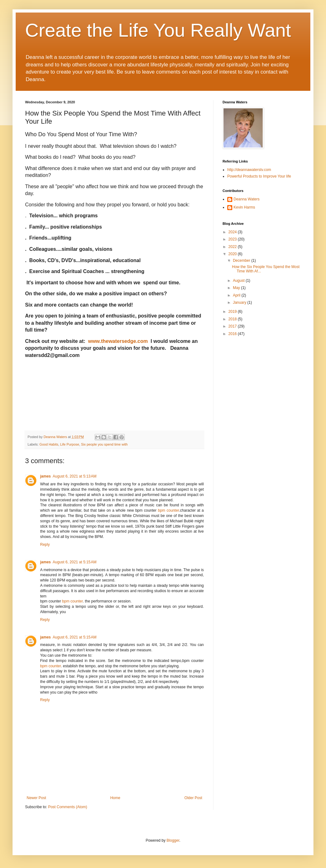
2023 (233, 239)
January (240, 302)
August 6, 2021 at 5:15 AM (75, 562)
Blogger (173, 840)
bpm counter (168, 510)
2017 (233, 326)
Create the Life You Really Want (158, 30)
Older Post (193, 798)
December (242, 261)
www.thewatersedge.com (119, 341)
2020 (233, 254)
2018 (233, 319)
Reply (45, 545)
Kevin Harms (244, 207)
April (237, 295)
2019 (233, 312)
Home (115, 798)
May (237, 288)
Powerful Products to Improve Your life (259, 176)
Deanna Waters (247, 199)
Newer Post (36, 798)
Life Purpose (70, 444)
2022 (233, 247)
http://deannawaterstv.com (249, 170)
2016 (233, 334)
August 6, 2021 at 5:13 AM (75, 476)
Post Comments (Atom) (68, 807)
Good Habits (49, 444)
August (239, 281)
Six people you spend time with (104, 444)
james (45, 476)
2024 (233, 232)
